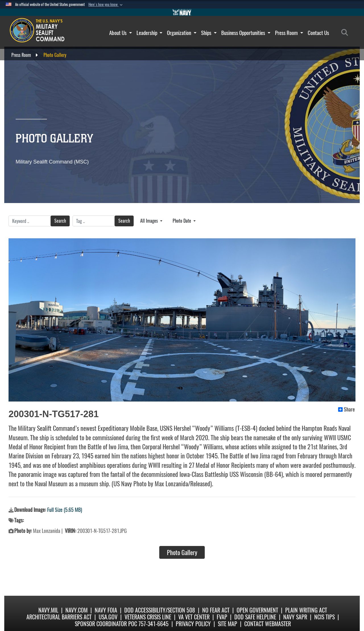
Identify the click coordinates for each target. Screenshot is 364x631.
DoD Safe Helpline (255, 617)
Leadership (150, 33)
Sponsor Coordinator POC (106, 624)
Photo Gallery (182, 553)
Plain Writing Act (306, 610)
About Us (121, 33)
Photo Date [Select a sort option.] (182, 221)
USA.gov (108, 617)
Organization (182, 33)
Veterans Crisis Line (148, 617)
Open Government (257, 610)
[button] (106, 5)
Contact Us (318, 33)
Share (347, 409)
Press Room (289, 33)
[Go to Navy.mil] (182, 12)
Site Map (227, 624)
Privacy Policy (193, 624)
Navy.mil (48, 610)
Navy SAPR (295, 617)
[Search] (346, 33)
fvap (222, 617)
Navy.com (76, 610)
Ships (209, 33)
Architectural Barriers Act (59, 617)
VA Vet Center (194, 617)
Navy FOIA (106, 610)
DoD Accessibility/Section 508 (160, 610)
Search (60, 221)
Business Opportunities (246, 33)
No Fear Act (216, 610)
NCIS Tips (324, 617)
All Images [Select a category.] (150, 221)
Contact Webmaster (268, 624)
